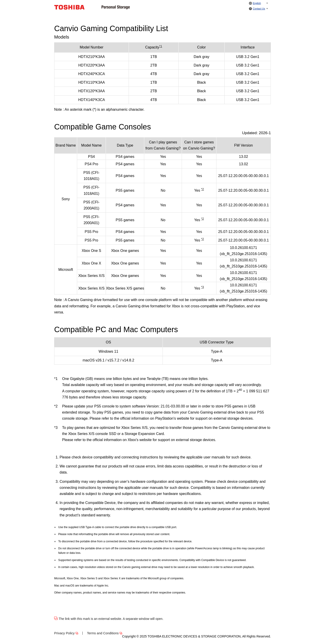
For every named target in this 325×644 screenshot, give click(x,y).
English (257, 3)
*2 (203, 189)
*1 (161, 46)
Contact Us (259, 9)
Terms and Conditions (103, 633)
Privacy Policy (64, 633)
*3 (203, 287)
